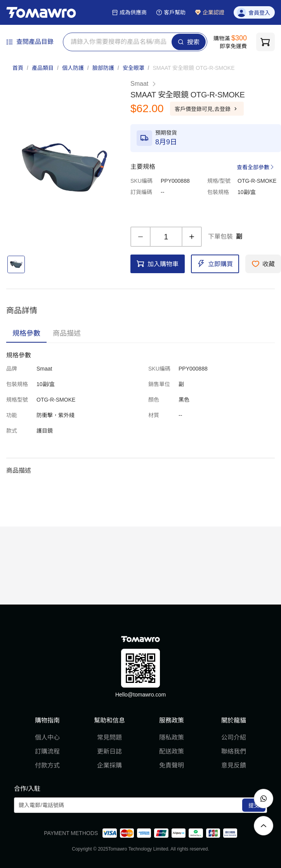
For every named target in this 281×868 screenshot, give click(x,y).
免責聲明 (172, 765)
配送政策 (172, 751)
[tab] (26, 333)
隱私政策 (172, 737)
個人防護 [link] (73, 68)
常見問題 (109, 737)
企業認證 (210, 12)
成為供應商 (129, 12)
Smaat (144, 84)
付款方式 (47, 765)
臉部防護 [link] (103, 68)
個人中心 (47, 737)
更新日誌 (109, 751)
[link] (193, 68)
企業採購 (109, 765)
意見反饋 (234, 765)
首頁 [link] (18, 68)
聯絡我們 (234, 751)
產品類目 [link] (43, 68)
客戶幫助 (171, 12)
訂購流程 (47, 751)
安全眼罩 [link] (134, 68)
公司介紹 (234, 737)
